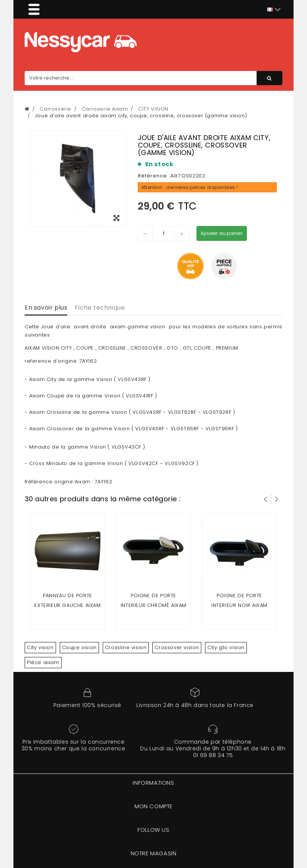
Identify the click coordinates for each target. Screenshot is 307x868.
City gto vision (226, 647)
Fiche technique (100, 308)
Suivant (277, 499)
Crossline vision (126, 647)
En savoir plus (46, 308)
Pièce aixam (43, 662)
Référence (152, 176)
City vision (40, 647)
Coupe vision (79, 647)
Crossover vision (177, 647)
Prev (266, 499)
